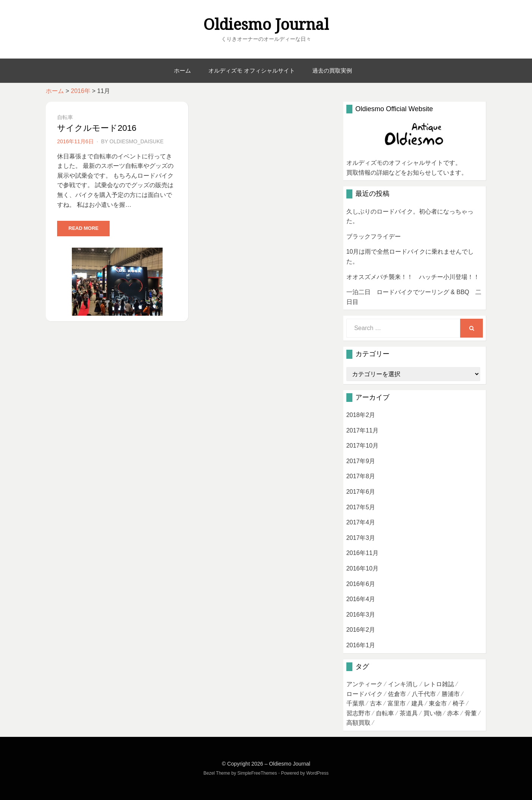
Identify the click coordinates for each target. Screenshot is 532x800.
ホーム (182, 71)
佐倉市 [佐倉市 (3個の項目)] (397, 694)
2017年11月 (362, 430)
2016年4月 (361, 599)
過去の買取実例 (332, 71)
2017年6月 (361, 492)
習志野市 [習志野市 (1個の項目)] (358, 713)
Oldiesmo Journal (266, 25)
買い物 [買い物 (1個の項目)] (433, 713)
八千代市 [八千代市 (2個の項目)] (424, 694)
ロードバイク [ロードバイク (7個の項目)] (364, 694)
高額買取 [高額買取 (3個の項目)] (358, 723)
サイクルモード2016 (97, 128)
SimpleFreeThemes (257, 773)
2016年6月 (361, 584)
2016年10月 (362, 568)
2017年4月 (361, 522)
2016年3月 (361, 615)
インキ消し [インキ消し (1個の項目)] (403, 684)
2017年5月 (361, 507)
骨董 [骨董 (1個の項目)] (471, 713)
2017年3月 (361, 538)
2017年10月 (362, 446)
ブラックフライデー (374, 236)
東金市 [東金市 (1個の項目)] (438, 703)
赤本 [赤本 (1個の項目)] (453, 713)
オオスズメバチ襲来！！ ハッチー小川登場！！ (413, 277)
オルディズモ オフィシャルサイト (252, 71)
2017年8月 (361, 476)
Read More (83, 228)
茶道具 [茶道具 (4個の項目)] (409, 713)
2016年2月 (361, 630)
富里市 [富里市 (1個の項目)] (397, 703)
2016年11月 (362, 553)
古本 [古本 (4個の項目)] (376, 703)
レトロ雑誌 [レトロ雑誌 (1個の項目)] (439, 684)
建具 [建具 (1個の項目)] (417, 703)
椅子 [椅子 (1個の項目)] (459, 703)
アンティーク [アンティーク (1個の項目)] (364, 684)
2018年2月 (361, 415)
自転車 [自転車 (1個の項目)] (385, 713)
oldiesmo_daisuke (137, 141)
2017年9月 (361, 461)
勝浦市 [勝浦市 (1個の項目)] (451, 694)
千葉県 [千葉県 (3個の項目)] (355, 703)
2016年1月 (361, 645)
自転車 (65, 117)
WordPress (317, 773)
